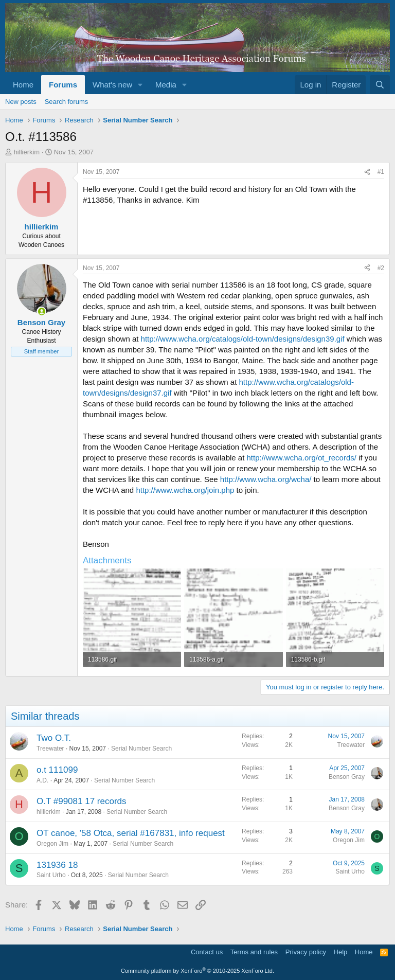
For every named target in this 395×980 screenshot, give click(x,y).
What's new (112, 85)
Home (23, 85)
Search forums (67, 102)
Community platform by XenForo (197, 971)
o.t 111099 (57, 770)
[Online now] (41, 311)
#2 (381, 268)
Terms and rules (254, 952)
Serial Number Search (141, 749)
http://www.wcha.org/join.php (185, 490)
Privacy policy (306, 952)
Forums (63, 85)
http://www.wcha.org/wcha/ (266, 479)
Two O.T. (54, 738)
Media (166, 85)
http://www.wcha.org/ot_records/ (302, 458)
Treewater (50, 749)
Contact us (207, 952)
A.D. (42, 780)
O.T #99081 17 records (82, 801)
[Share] (367, 172)
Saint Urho (51, 875)
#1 (381, 172)
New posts (21, 102)
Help (341, 952)
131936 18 (57, 865)
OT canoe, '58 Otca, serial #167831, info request (131, 833)
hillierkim (27, 152)
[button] (140, 85)
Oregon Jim (52, 844)
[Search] (380, 85)
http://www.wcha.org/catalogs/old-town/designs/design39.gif (243, 339)
